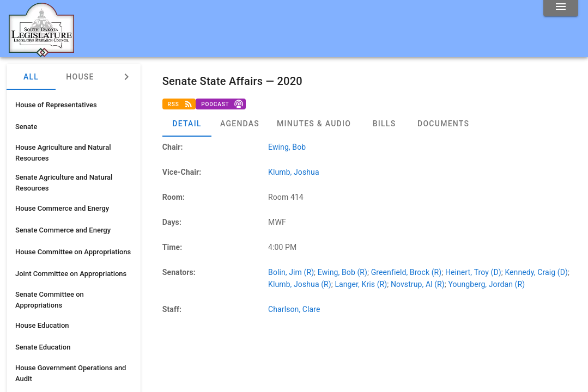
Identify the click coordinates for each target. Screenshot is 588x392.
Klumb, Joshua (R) (300, 284)
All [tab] (31, 77)
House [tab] (80, 77)
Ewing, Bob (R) (343, 272)
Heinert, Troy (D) (473, 272)
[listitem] (74, 105)
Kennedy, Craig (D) (536, 272)
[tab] (187, 124)
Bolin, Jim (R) (291, 272)
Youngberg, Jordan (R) (486, 284)
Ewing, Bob (287, 147)
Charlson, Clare (294, 309)
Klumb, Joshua (294, 172)
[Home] (41, 53)
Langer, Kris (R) (361, 284)
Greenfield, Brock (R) (407, 272)
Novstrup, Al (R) (418, 284)
